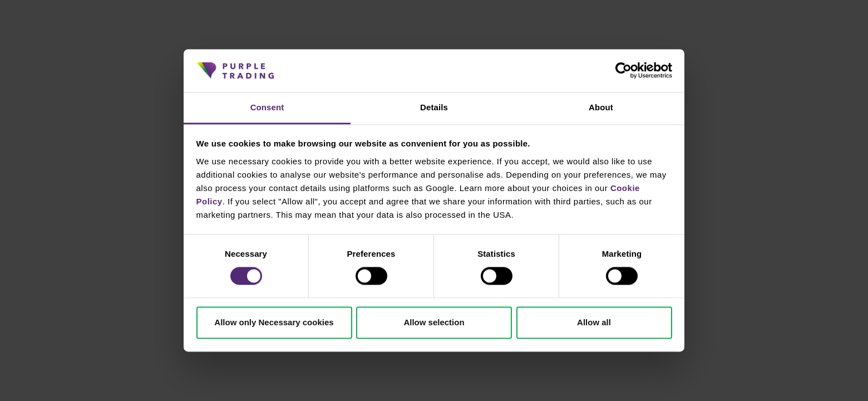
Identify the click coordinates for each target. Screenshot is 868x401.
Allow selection (434, 322)
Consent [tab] (267, 107)
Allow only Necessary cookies (274, 322)
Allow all (594, 322)
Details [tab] (434, 107)
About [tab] (601, 107)
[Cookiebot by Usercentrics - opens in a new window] (623, 71)
